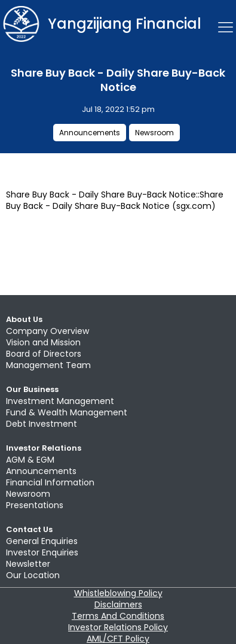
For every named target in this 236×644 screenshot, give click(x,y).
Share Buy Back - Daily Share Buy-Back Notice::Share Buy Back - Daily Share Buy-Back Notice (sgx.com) (115, 200)
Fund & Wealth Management (67, 412)
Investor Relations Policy (118, 627)
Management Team (48, 365)
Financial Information (50, 482)
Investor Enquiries (42, 552)
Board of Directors (44, 354)
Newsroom (154, 133)
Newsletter (28, 564)
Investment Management (60, 401)
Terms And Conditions (118, 616)
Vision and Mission (43, 342)
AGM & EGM (30, 460)
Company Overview (47, 331)
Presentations (35, 505)
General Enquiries (42, 541)
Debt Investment (42, 424)
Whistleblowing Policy (118, 593)
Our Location (33, 575)
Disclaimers (118, 604)
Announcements (90, 133)
